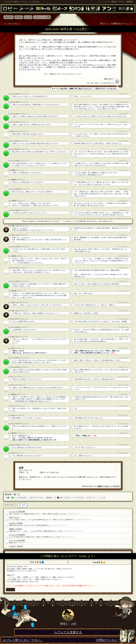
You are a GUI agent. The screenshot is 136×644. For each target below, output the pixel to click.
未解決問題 (9, 17)
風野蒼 (13, 170)
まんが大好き (15, 94)
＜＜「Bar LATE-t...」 (12, 24)
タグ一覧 (28, 17)
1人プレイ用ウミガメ (23, 640)
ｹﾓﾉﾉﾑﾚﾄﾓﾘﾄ (15, 268)
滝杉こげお (15, 226)
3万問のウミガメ (115, 640)
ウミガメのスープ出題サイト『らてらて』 (16, 2)
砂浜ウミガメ (103, 486)
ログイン (122, 2)
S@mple (12, 523)
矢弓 (13, 348)
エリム (14, 377)
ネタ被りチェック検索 (42, 17)
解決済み (19, 17)
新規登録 (130, 2)
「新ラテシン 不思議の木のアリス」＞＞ (116, 24)
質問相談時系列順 (9, 505)
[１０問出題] (115, 486)
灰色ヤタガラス (16, 131)
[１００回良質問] (19, 512)
